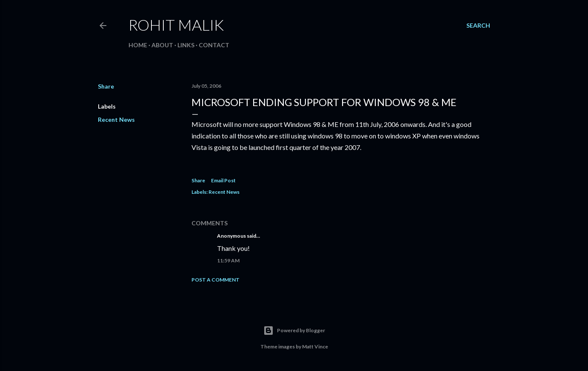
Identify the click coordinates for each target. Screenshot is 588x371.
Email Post (223, 180)
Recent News (116, 119)
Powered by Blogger (294, 331)
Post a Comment (216, 280)
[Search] (478, 26)
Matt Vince (315, 347)
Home (138, 45)
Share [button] (106, 86)
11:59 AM (228, 260)
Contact (214, 45)
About (162, 45)
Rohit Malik (176, 25)
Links (186, 45)
